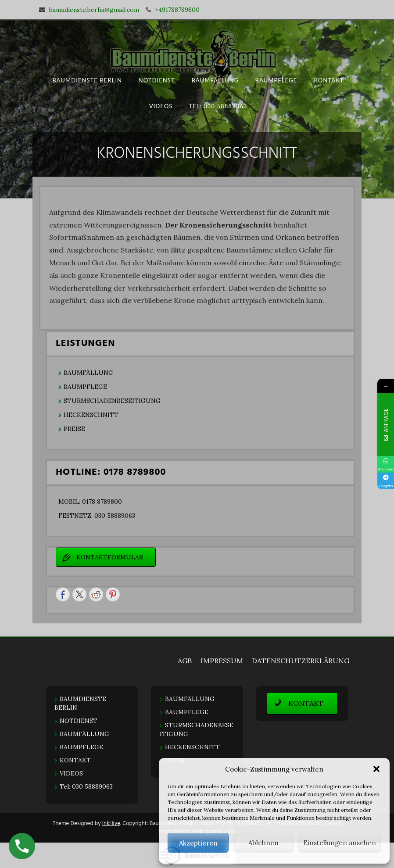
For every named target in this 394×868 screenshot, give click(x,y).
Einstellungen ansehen (340, 843)
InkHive (111, 824)
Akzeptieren (198, 843)
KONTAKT (329, 80)
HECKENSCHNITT (91, 415)
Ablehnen (263, 843)
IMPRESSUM (222, 661)
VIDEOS (161, 106)
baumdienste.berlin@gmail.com (94, 10)
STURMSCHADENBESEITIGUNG (112, 401)
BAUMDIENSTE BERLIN (87, 80)
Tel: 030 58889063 (218, 106)
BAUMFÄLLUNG (215, 80)
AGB (185, 661)
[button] (376, 769)
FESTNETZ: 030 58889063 (97, 516)
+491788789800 (177, 10)
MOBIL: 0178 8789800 (90, 502)
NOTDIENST (157, 80)
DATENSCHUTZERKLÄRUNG (301, 661)
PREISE (74, 429)
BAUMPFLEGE (276, 80)
